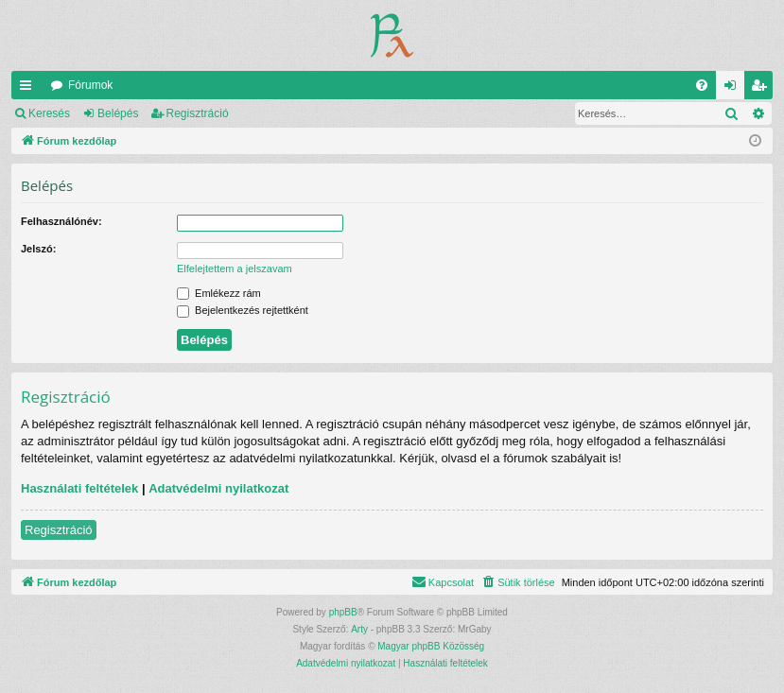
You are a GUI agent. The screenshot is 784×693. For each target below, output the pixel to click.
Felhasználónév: (61, 221)
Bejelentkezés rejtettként (243, 310)
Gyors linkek (29, 89)
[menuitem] (702, 85)
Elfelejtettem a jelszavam (235, 269)
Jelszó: (38, 249)
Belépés (118, 113)
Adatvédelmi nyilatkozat (218, 488)
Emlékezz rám (219, 293)
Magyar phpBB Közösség (431, 646)
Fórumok (90, 85)
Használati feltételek (79, 488)
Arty (359, 629)
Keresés (49, 113)
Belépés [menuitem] (734, 89)
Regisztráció (198, 113)
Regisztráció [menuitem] (763, 89)
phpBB (343, 612)
